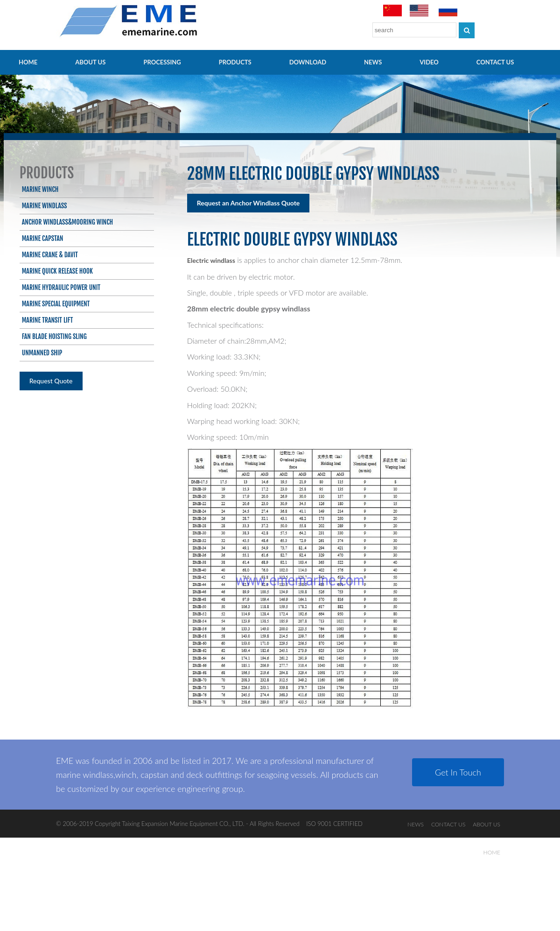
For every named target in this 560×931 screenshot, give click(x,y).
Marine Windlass (45, 206)
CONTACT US (495, 62)
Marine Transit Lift (48, 320)
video (429, 62)
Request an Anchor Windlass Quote (248, 203)
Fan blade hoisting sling (54, 336)
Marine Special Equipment (56, 304)
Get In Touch (458, 772)
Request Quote (51, 381)
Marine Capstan (43, 238)
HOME (28, 62)
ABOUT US (90, 62)
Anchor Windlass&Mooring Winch (67, 222)
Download (308, 62)
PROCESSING (162, 62)
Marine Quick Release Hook (57, 271)
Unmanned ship (42, 353)
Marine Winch (40, 189)
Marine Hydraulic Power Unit (61, 287)
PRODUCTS (235, 62)
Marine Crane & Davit (50, 255)
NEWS (373, 62)
